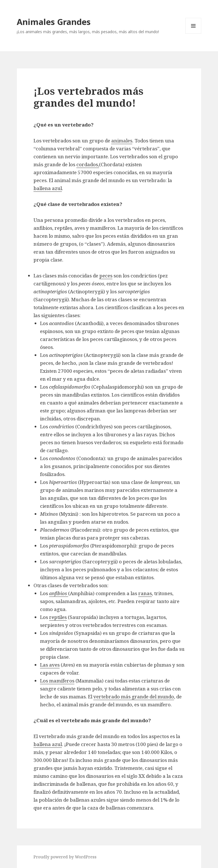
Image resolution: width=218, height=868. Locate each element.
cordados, (88, 164)
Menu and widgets (193, 34)
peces (106, 276)
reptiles (58, 617)
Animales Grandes (54, 22)
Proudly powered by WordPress (65, 857)
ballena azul (48, 188)
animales (122, 141)
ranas (145, 593)
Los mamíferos (57, 681)
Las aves (50, 665)
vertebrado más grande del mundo (134, 697)
